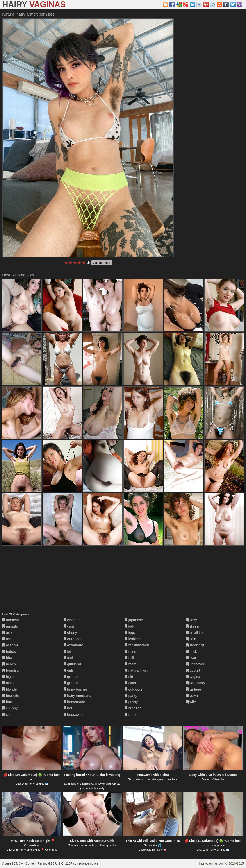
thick (191, 652)
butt (7, 702)
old (129, 677)
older (130, 683)
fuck (69, 658)
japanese (134, 620)
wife (191, 702)
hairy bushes (76, 689)
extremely (73, 645)
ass (7, 639)
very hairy (196, 683)
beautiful (11, 670)
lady (130, 626)
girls (69, 670)
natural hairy (136, 670)
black (8, 683)
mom (130, 664)
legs (130, 633)
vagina (193, 677)
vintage (194, 689)
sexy (191, 620)
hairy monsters (77, 696)
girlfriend (72, 664)
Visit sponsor (102, 263)
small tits (195, 633)
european (73, 639)
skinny (193, 626)
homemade (74, 702)
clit (6, 715)
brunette (11, 696)
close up (72, 620)
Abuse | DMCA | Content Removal (26, 863)
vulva (192, 696)
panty (131, 696)
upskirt (193, 670)
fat (67, 652)
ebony (70, 633)
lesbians (133, 639)
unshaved (196, 664)
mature (132, 652)
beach (9, 664)
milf (129, 658)
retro (130, 715)
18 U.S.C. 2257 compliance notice (75, 863)
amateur (11, 620)
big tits (9, 677)
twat (191, 658)
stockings (195, 645)
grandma (73, 677)
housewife (74, 715)
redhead (133, 708)
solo (191, 639)
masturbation (137, 645)
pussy (131, 702)
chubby (10, 708)
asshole (10, 645)
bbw (7, 658)
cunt (69, 626)
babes (9, 652)
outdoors (133, 689)
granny (71, 683)
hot (68, 708)
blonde (10, 689)
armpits (10, 626)
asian (8, 633)
